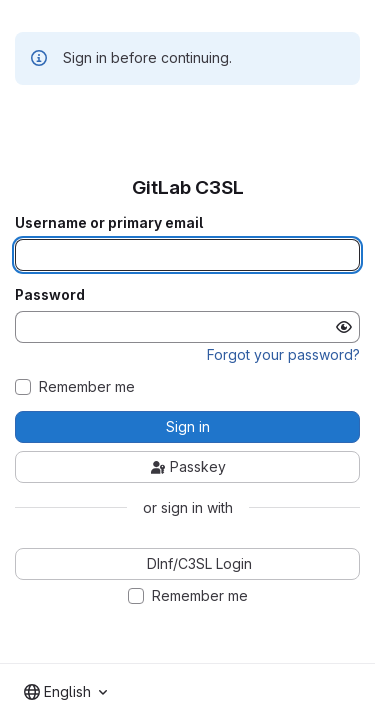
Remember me (87, 387)
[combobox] (65, 692)
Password (50, 295)
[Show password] (344, 327)
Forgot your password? (283, 354)
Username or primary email (109, 223)
